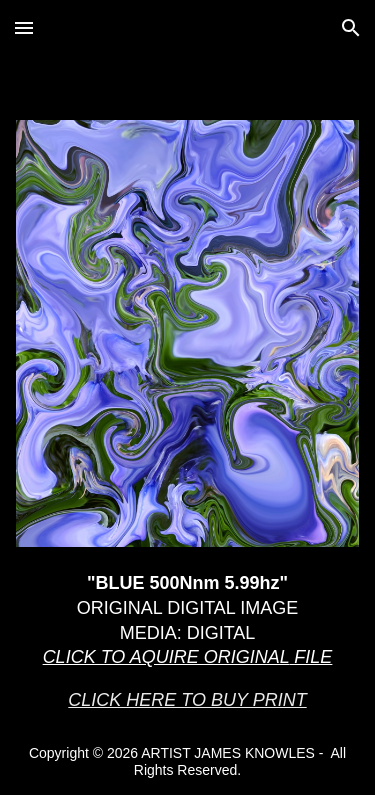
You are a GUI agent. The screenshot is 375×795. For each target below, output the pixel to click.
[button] (24, 27)
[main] (188, 642)
